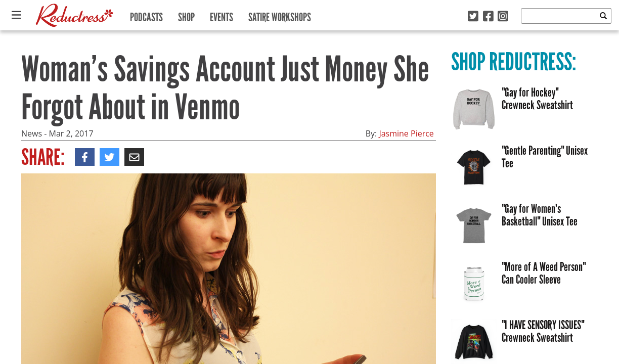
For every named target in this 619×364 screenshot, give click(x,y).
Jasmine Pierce (406, 133)
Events (222, 15)
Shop (186, 15)
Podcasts (146, 15)
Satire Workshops (280, 15)
